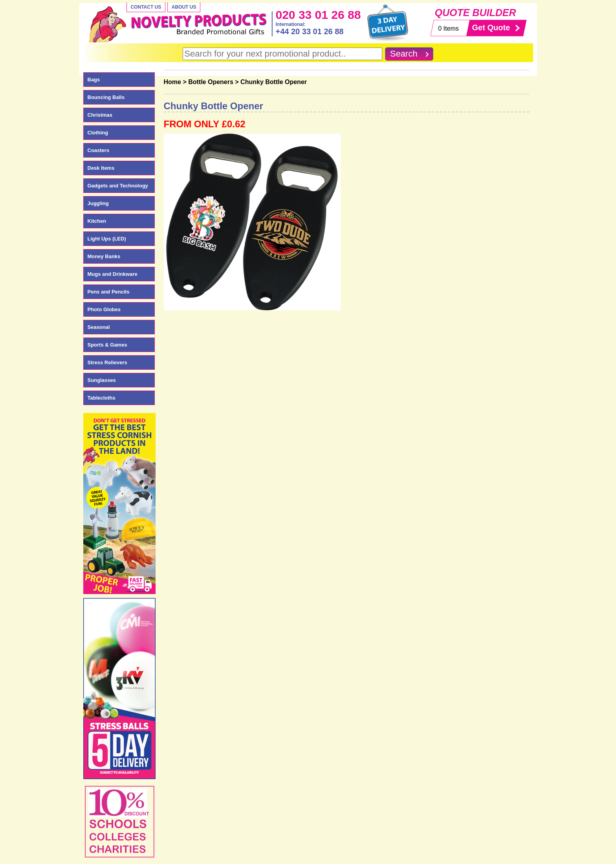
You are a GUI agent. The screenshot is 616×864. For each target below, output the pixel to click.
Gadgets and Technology (118, 186)
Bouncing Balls (106, 97)
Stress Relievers (107, 362)
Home (172, 82)
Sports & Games (107, 345)
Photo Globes (104, 309)
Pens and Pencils (109, 292)
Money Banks (104, 256)
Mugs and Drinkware (113, 274)
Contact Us (146, 7)
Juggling (98, 203)
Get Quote (491, 28)
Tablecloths (102, 398)
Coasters (99, 150)
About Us (184, 7)
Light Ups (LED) (107, 239)
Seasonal (99, 327)
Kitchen (97, 221)
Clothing (98, 133)
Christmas (100, 115)
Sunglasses (102, 380)
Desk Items (101, 168)
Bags (94, 80)
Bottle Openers (211, 82)
